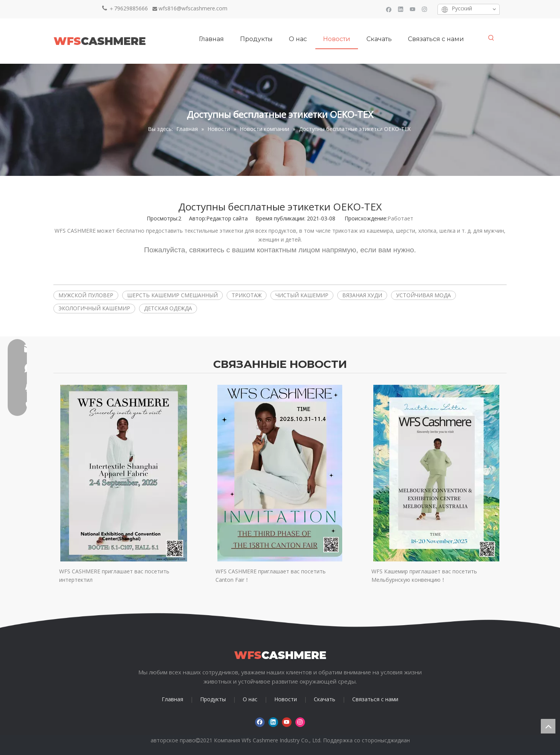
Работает (400, 218)
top (548, 726)
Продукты (213, 699)
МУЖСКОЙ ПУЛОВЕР (86, 295)
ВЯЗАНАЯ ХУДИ (362, 295)
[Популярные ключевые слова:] (491, 38)
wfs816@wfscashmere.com (193, 8)
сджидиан (397, 740)
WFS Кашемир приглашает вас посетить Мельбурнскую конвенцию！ (424, 575)
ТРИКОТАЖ (247, 295)
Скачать (325, 699)
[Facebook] (389, 9)
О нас (250, 699)
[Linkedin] (401, 9)
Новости (286, 699)
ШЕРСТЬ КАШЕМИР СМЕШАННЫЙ (172, 295)
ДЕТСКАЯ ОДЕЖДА (168, 308)
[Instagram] (425, 9)
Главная (172, 699)
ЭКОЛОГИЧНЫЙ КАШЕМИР (94, 308)
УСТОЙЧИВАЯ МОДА (423, 295)
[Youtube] (413, 9)
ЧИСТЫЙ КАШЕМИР (302, 295)
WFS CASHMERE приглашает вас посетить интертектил (114, 575)
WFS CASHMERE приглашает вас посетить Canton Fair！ (271, 575)
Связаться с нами (375, 699)
